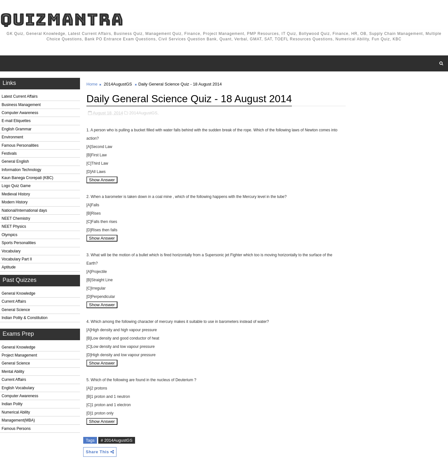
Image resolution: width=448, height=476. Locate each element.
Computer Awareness (20, 113)
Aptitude (9, 267)
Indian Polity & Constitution (24, 318)
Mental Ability (13, 372)
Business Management (21, 105)
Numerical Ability (16, 412)
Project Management (19, 355)
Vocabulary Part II (17, 259)
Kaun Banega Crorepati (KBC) (27, 178)
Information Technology (21, 170)
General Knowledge (18, 293)
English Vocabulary (18, 388)
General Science (16, 310)
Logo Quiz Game (16, 186)
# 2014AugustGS (117, 440)
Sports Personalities (19, 243)
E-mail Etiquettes (16, 121)
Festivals (9, 153)
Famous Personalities (20, 145)
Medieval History (16, 194)
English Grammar (16, 129)
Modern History (15, 202)
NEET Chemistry (16, 218)
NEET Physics (14, 226)
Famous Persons (16, 429)
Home (92, 84)
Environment (12, 137)
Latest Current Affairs (20, 96)
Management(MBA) (18, 420)
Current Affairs (14, 301)
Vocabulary (11, 251)
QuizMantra (62, 19)
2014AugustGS (118, 84)
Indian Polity (12, 404)
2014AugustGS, (144, 113)
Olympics (9, 235)
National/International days (24, 210)
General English (15, 161)
